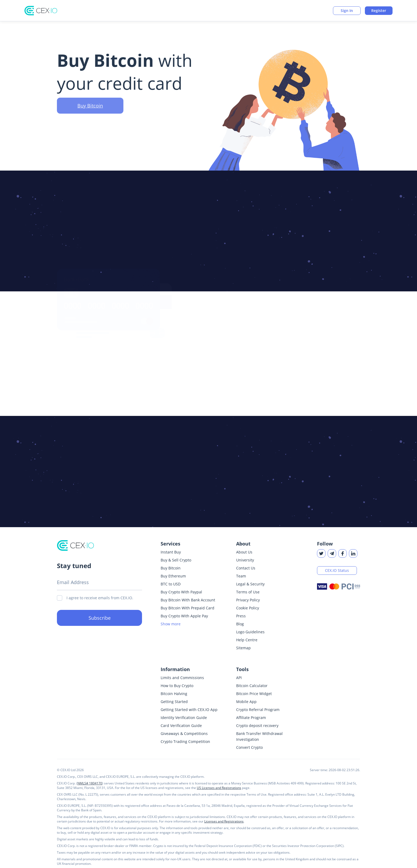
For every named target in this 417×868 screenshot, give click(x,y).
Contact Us (246, 568)
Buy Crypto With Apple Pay (184, 616)
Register (379, 11)
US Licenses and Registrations (219, 788)
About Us (244, 552)
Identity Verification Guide (184, 718)
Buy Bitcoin (90, 112)
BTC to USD (171, 584)
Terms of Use (248, 592)
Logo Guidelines (250, 632)
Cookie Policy (248, 608)
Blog (240, 624)
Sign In (347, 11)
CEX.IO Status (337, 570)
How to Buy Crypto (177, 686)
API (239, 678)
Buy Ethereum (173, 576)
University (245, 560)
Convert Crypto (249, 747)
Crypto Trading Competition (185, 741)
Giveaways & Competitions (184, 733)
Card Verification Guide (181, 726)
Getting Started (174, 702)
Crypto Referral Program (258, 710)
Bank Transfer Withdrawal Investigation (259, 736)
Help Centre (247, 640)
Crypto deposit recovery (257, 726)
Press (241, 616)
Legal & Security (250, 584)
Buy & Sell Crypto (176, 560)
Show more (171, 624)
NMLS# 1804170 (90, 783)
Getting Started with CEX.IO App (189, 710)
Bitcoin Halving (174, 694)
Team (241, 576)
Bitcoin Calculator (252, 686)
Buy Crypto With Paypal (181, 592)
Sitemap (243, 648)
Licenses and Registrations (224, 821)
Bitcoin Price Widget (254, 694)
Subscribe (100, 618)
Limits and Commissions (182, 678)
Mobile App (246, 702)
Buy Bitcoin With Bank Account (188, 600)
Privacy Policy (248, 600)
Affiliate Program (251, 718)
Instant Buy (171, 552)
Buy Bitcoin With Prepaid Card (187, 608)
